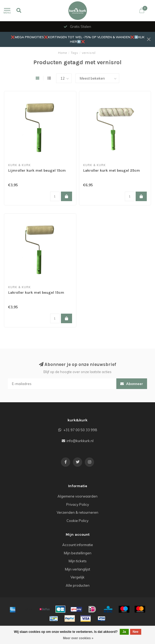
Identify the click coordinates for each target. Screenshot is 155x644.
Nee (136, 632)
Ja (124, 632)
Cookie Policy (77, 521)
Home (63, 53)
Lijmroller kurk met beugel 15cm (37, 170)
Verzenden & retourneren (77, 512)
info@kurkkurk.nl (80, 441)
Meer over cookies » (78, 638)
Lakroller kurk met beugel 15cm (36, 293)
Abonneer (132, 384)
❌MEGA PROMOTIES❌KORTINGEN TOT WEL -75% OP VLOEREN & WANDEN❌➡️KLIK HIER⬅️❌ (78, 39)
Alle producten (78, 585)
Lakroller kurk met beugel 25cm (112, 170)
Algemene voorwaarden (77, 496)
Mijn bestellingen (78, 553)
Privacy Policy (78, 504)
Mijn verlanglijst (77, 569)
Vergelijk (77, 577)
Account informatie (78, 545)
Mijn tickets (78, 561)
